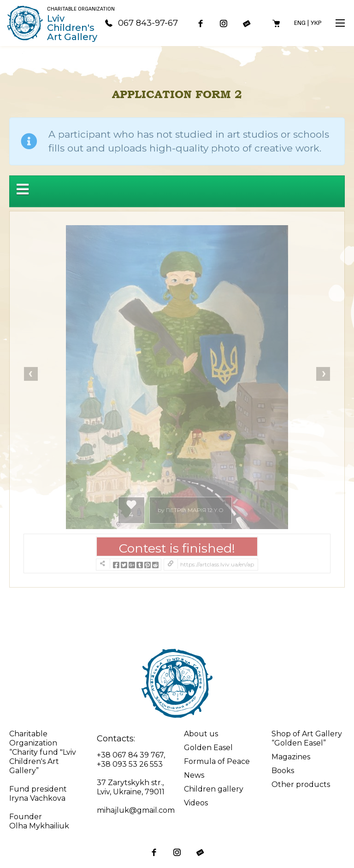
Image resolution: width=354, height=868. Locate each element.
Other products (301, 784)
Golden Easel (208, 748)
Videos (196, 803)
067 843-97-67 (141, 23)
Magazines (291, 757)
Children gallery (214, 789)
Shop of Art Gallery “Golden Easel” (307, 738)
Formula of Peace (217, 761)
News (194, 775)
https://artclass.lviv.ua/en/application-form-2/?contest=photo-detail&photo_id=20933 (217, 564)
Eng (300, 23)
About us (201, 734)
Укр (316, 23)
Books (283, 771)
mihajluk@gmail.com (136, 810)
